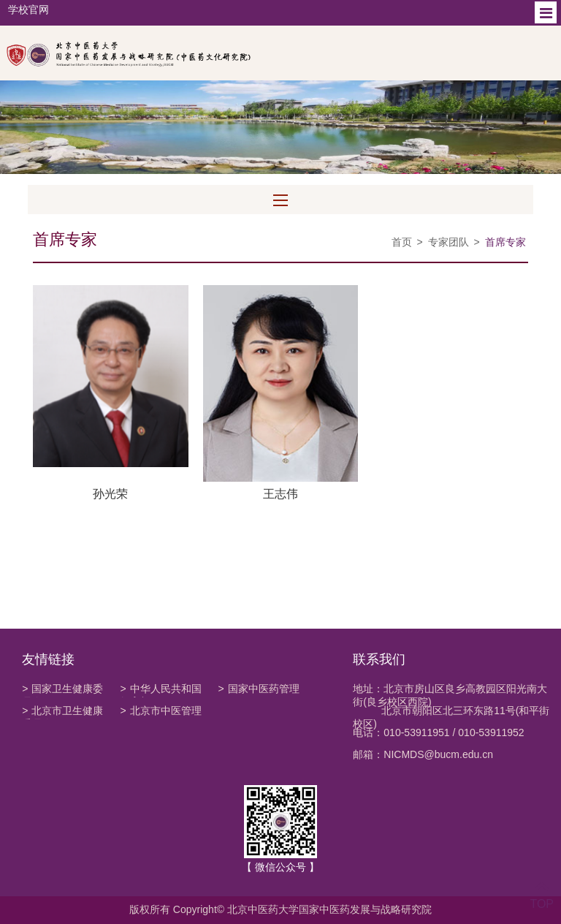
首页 (402, 242)
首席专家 (505, 242)
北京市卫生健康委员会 (62, 712)
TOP (542, 895)
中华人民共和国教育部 (160, 690)
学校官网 (28, 10)
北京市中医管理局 (160, 712)
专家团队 (449, 242)
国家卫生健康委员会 (62, 690)
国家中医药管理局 (258, 690)
